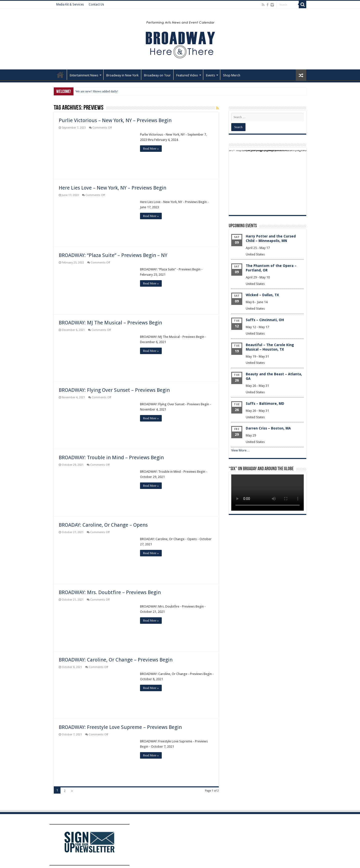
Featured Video (187, 75)
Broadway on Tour (157, 75)
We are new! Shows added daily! (97, 91)
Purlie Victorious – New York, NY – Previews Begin (115, 120)
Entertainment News (84, 75)
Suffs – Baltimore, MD (265, 404)
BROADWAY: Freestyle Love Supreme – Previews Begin (120, 727)
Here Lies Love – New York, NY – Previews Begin (112, 188)
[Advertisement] (267, 181)
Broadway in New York (122, 75)
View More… (240, 450)
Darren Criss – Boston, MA (268, 428)
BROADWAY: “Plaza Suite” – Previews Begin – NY (113, 255)
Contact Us (96, 4)
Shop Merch (232, 75)
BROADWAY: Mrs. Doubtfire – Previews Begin (110, 592)
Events (210, 75)
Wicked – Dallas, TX (262, 295)
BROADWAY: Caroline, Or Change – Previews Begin (116, 660)
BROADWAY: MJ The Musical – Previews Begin (110, 323)
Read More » (151, 149)
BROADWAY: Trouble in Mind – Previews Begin (111, 457)
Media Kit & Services (70, 4)
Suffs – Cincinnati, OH (265, 320)
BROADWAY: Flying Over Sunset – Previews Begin (114, 390)
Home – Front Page (60, 75)
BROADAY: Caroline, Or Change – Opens (103, 525)
